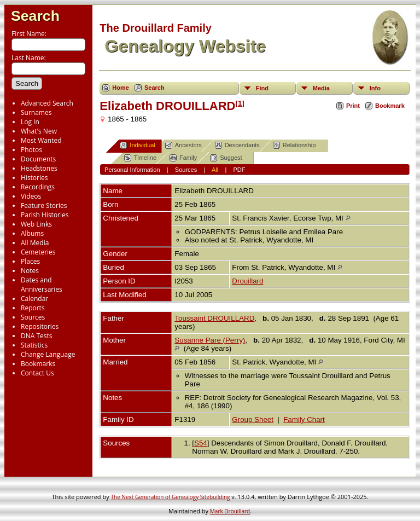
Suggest (226, 158)
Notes (30, 271)
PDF (239, 170)
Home (121, 88)
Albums (32, 233)
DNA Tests (37, 336)
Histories (34, 178)
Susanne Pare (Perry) (210, 340)
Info (375, 88)
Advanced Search (47, 103)
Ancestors (183, 145)
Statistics (34, 345)
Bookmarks (38, 364)
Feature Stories (44, 205)
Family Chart (304, 419)
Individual (137, 145)
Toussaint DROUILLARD (214, 318)
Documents (38, 159)
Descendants (237, 145)
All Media (35, 243)
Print (353, 106)
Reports (33, 308)
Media (321, 88)
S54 (201, 443)
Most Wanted (41, 140)
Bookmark (390, 106)
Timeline (140, 158)
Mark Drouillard (230, 511)
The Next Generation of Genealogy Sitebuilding (171, 497)
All (215, 170)
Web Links (36, 224)
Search (35, 16)
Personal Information (132, 170)
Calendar (34, 299)
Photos (31, 150)
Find (262, 88)
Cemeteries (38, 252)
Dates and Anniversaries (42, 285)
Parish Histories (45, 215)
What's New (39, 131)
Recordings (38, 187)
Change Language (48, 354)
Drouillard (247, 281)
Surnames (36, 112)
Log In (30, 122)
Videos (31, 196)
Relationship (294, 145)
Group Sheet (253, 419)
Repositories (40, 326)
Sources (33, 317)
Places (30, 261)
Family (183, 158)
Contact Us (37, 373)
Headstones (39, 168)
